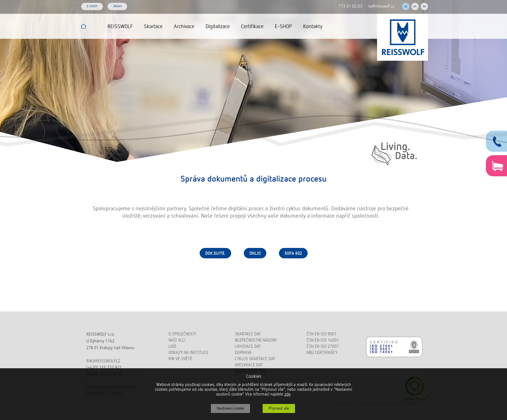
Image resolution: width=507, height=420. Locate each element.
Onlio (255, 253)
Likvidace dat (248, 346)
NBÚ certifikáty (322, 353)
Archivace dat (249, 365)
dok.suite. (215, 253)
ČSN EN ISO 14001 (323, 340)
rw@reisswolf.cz (381, 6)
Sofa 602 (293, 253)
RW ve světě (180, 359)
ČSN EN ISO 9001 (322, 334)
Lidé (172, 346)
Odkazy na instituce (188, 353)
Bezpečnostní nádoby (256, 340)
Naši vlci (177, 340)
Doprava (243, 353)
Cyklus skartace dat (255, 359)
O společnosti (182, 334)
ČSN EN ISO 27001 (323, 346)
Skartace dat (248, 334)
